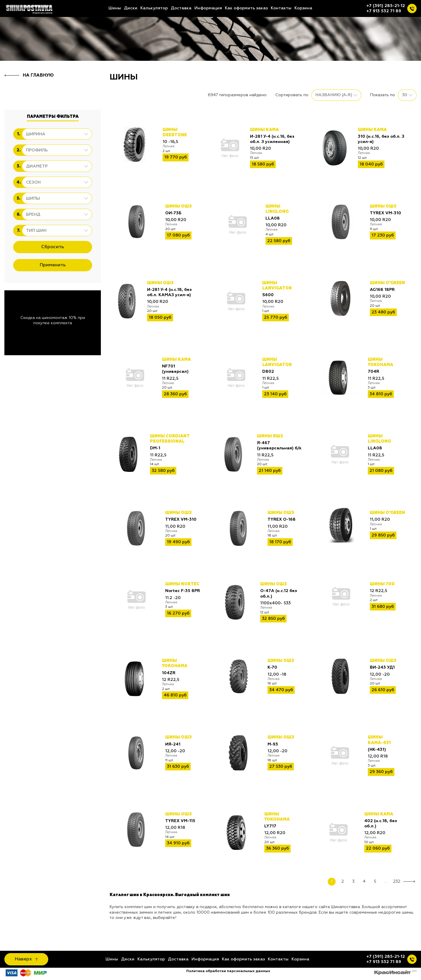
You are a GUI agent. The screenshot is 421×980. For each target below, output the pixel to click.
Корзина (303, 8)
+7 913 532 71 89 (384, 11)
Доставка (181, 8)
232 (397, 881)
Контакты (281, 8)
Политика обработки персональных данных (228, 971)
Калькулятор (154, 8)
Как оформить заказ (246, 8)
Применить (53, 265)
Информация (208, 8)
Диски (131, 8)
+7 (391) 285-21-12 (386, 6)
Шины (115, 8)
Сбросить (53, 247)
